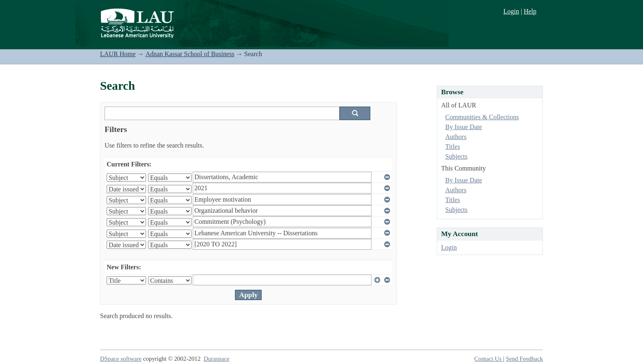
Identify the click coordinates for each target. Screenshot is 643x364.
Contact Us (489, 359)
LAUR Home (118, 54)
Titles (453, 147)
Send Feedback (524, 359)
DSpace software (121, 359)
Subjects (456, 156)
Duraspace (217, 359)
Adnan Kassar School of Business (190, 54)
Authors (456, 137)
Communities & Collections (482, 117)
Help (530, 11)
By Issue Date (464, 127)
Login (511, 11)
